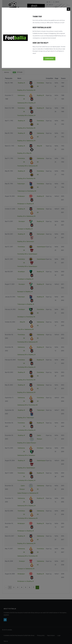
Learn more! (49, 59)
